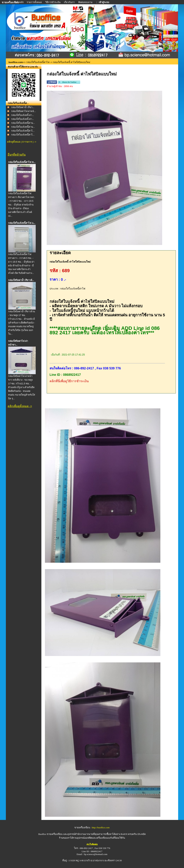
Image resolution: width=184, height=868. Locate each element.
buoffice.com (16, 62)
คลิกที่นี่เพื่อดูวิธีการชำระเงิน (69, 381)
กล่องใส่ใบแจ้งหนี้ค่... (18, 103)
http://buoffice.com (101, 828)
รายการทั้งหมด (34, 2)
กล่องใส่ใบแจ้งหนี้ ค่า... (23, 115)
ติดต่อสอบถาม (86, 2)
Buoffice (42, 834)
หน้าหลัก (20, 2)
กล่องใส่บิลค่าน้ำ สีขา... (23, 107)
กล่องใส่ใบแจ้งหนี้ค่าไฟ (38, 62)
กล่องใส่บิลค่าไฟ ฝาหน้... (24, 111)
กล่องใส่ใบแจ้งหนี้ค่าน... (23, 123)
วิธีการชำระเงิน (53, 2)
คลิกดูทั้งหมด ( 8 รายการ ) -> (22, 142)
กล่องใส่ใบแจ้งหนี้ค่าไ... (23, 131)
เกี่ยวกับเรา (69, 2)
